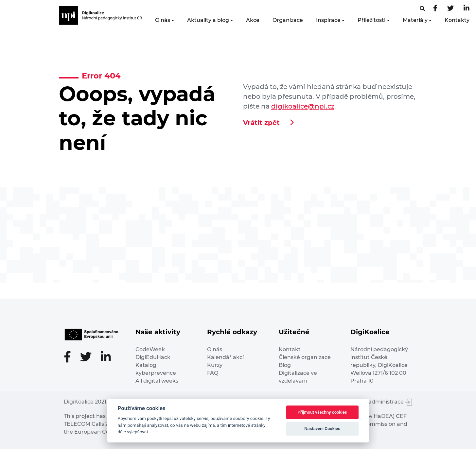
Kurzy (215, 365)
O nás (163, 20)
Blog (285, 365)
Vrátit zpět (261, 123)
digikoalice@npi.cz (303, 106)
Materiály (415, 20)
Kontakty (457, 20)
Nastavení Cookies (322, 429)
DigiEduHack (153, 357)
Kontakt (290, 349)
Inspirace (328, 20)
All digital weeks (157, 381)
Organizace (288, 20)
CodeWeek (150, 349)
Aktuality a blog (208, 20)
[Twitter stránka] (450, 9)
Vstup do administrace (378, 402)
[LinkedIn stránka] (467, 9)
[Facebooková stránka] (422, 9)
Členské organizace (305, 357)
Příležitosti (371, 20)
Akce (253, 20)
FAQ (213, 373)
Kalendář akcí (225, 357)
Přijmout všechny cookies (322, 412)
